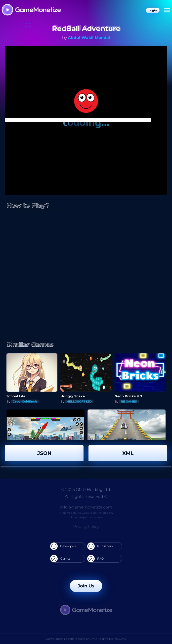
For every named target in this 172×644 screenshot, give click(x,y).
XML (128, 453)
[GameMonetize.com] (31, 10)
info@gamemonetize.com (86, 507)
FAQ (95, 559)
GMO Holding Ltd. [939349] (108, 639)
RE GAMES (129, 401)
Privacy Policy (86, 526)
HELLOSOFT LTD (79, 401)
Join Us (86, 586)
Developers (63, 546)
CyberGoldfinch (25, 401)
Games (60, 559)
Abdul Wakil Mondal (89, 38)
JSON (44, 453)
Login (153, 10)
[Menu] (167, 10)
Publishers (100, 546)
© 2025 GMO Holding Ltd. (86, 490)
